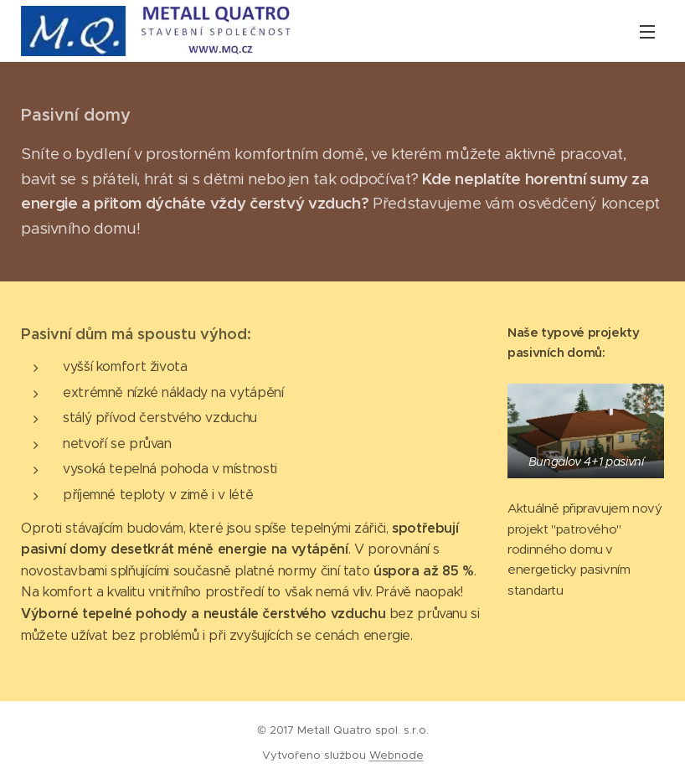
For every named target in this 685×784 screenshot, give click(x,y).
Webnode (397, 755)
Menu (647, 32)
